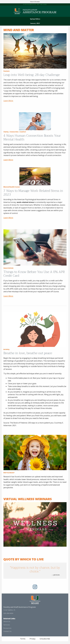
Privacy (33, 639)
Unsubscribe (45, 639)
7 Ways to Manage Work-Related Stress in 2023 (33, 193)
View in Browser (35, 2)
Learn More (8, 101)
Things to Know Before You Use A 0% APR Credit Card (34, 274)
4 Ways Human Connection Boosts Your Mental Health (32, 137)
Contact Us (7, 631)
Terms (23, 639)
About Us (7, 621)
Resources (7, 628)
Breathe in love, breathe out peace (28, 353)
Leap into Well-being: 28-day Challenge (32, 75)
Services (7, 625)
